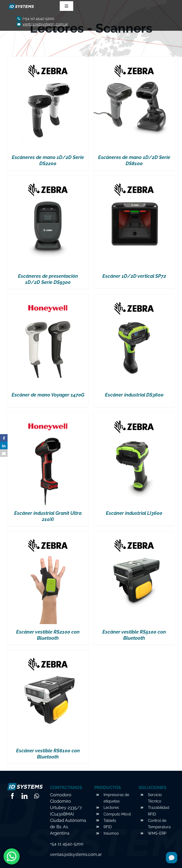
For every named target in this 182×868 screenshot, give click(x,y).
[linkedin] (25, 796)
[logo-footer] (21, 5)
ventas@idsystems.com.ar (45, 24)
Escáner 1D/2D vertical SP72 (134, 276)
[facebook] (12, 796)
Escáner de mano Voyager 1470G (48, 395)
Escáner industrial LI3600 (134, 513)
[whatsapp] (37, 796)
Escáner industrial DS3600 (134, 395)
